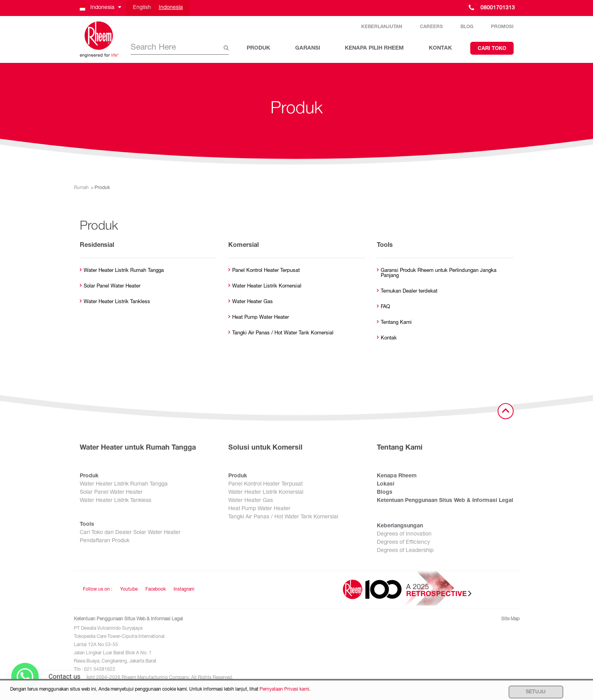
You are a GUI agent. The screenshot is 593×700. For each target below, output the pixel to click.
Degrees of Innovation (404, 534)
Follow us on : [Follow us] (98, 589)
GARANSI (308, 48)
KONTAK (440, 48)
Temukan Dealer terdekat (409, 292)
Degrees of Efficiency (403, 543)
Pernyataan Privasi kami (284, 689)
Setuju (536, 692)
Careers (431, 27)
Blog (467, 27)
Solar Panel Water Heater (112, 287)
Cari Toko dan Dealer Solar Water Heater (130, 533)
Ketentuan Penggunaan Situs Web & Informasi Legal (445, 501)
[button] (100, 8)
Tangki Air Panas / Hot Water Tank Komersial (283, 333)
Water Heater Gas (253, 302)
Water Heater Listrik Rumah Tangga (124, 271)
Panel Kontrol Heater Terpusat (266, 271)
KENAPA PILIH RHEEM (374, 48)
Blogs (385, 493)
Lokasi (386, 484)
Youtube (129, 589)
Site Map (510, 619)
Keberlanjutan (382, 27)
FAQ (385, 307)
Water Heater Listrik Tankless (117, 302)
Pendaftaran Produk (105, 541)
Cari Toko (492, 49)
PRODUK (258, 48)
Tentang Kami (396, 323)
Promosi (502, 27)
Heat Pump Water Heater (261, 318)
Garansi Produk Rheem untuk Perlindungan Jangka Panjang (439, 273)
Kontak (389, 338)
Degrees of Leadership (405, 551)
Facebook (156, 589)
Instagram (184, 589)
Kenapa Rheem (397, 476)
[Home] (99, 39)
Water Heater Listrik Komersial (267, 287)
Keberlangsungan (400, 526)
